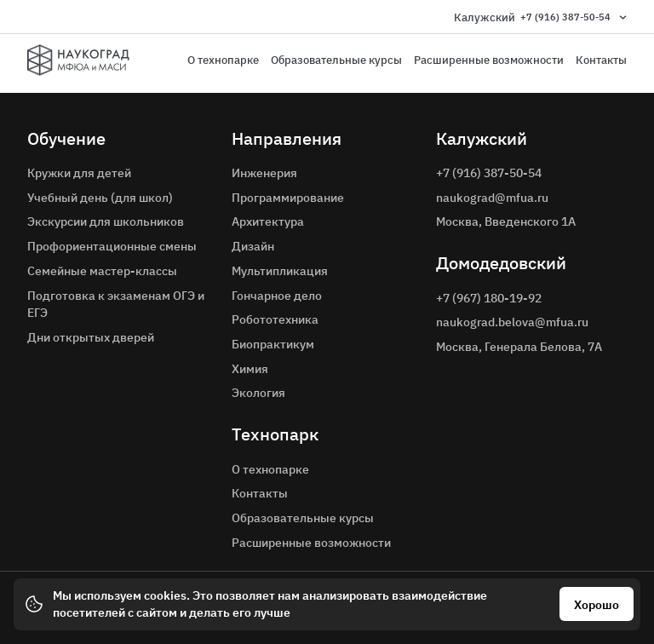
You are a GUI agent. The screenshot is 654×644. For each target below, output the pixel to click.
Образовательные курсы (336, 60)
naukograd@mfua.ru (492, 198)
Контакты (601, 60)
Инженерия (264, 173)
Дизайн (253, 246)
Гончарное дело (277, 296)
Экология (258, 393)
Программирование (288, 198)
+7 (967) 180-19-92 (489, 298)
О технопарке (223, 60)
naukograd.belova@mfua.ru (512, 322)
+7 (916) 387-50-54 (565, 17)
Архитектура (268, 221)
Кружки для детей (79, 173)
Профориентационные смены (112, 246)
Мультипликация (280, 271)
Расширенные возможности (489, 60)
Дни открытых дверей (91, 337)
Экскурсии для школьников (106, 221)
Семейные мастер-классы (102, 271)
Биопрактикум (273, 344)
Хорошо (597, 605)
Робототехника (275, 319)
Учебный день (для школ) (100, 198)
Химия (250, 369)
